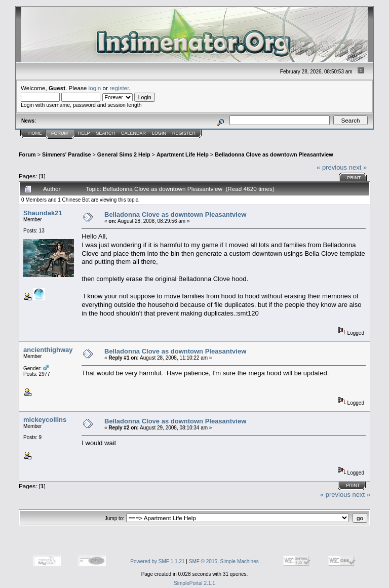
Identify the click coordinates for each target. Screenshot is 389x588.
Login (159, 133)
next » (358, 167)
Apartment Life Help (183, 154)
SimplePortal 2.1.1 (194, 583)
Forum (60, 133)
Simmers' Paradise (66, 154)
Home (35, 133)
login (95, 88)
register (119, 88)
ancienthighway (48, 350)
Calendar (133, 133)
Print (354, 178)
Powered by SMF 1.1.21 (157, 561)
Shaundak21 (43, 213)
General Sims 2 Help (124, 154)
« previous (332, 167)
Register (184, 133)
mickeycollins (45, 420)
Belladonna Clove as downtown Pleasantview (274, 154)
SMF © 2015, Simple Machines (224, 561)
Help (84, 133)
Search (106, 133)
